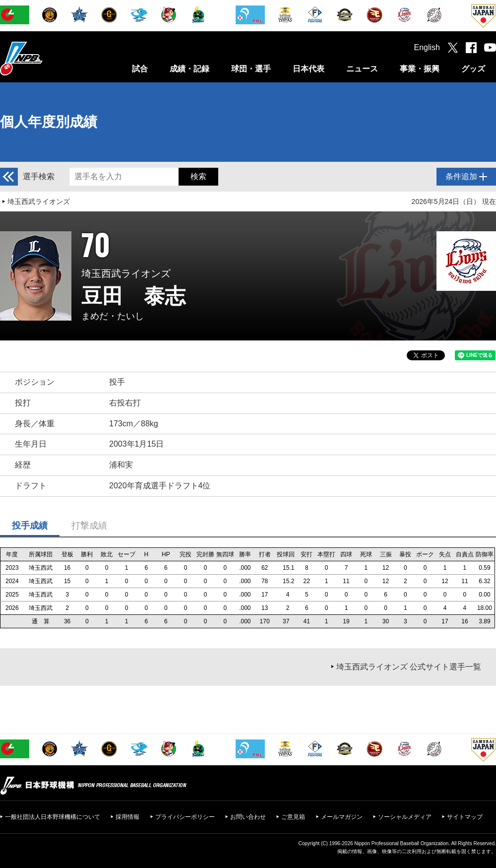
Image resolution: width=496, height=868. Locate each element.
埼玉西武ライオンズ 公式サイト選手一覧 (409, 667)
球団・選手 (251, 69)
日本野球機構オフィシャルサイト (46, 58)
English (427, 47)
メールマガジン (342, 817)
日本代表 (309, 69)
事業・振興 (420, 69)
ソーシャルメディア (405, 817)
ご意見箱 (293, 817)
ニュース (362, 69)
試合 (140, 69)
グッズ (473, 69)
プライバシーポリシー (185, 817)
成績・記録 (189, 69)
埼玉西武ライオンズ (39, 201)
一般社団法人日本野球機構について (53, 817)
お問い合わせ (248, 817)
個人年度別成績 (49, 122)
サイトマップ (465, 817)
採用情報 (127, 817)
